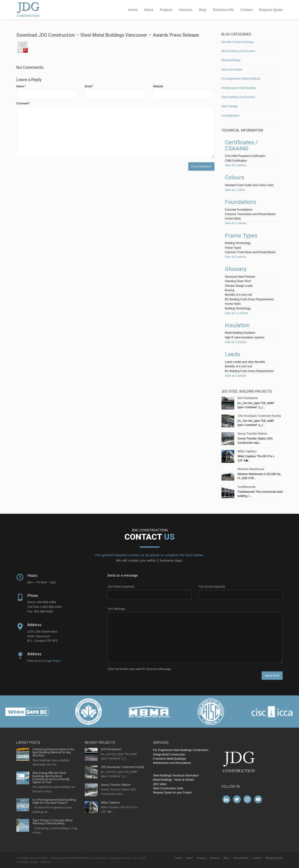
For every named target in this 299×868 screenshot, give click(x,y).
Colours (235, 177)
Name (21, 86)
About (149, 10)
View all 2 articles (236, 165)
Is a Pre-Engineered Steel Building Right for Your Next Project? (54, 801)
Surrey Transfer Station (252, 434)
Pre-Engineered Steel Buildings (241, 79)
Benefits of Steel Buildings (238, 42)
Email (89, 86)
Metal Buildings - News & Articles (173, 780)
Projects (166, 10)
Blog (203, 10)
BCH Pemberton (248, 398)
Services (186, 10)
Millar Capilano (247, 451)
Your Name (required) (121, 587)
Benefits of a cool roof (238, 295)
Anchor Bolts (233, 219)
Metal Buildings (231, 60)
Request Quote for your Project (172, 793)
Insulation (237, 325)
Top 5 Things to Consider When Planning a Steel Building (53, 822)
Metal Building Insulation (240, 333)
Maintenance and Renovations (172, 763)
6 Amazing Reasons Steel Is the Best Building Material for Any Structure (53, 752)
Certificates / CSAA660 (241, 145)
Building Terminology (238, 243)
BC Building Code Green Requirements (249, 299)
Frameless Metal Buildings (169, 759)
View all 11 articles (237, 313)
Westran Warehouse (251, 469)
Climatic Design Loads (239, 286)
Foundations (241, 202)
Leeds (233, 354)
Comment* (23, 103)
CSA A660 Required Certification (245, 156)
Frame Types (241, 236)
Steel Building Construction (238, 97)
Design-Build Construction (169, 755)
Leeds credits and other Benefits (245, 362)
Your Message (116, 609)
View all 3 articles (236, 223)
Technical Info (223, 10)
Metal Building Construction (238, 51)
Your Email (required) (212, 587)
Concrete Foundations (239, 210)
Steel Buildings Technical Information (176, 776)
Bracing (230, 290)
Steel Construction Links (168, 788)
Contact (246, 10)
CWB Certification (236, 161)
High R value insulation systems (245, 337)
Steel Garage (230, 106)
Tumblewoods (247, 487)
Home (133, 10)
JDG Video (160, 784)
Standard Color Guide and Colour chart (249, 185)
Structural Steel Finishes (240, 277)
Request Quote (271, 10)
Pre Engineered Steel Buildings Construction (181, 750)
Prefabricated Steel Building (239, 88)
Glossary (236, 269)
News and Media (232, 70)
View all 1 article (235, 190)
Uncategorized (230, 116)
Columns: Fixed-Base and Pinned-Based (250, 214)
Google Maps (51, 661)
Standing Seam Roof (238, 281)
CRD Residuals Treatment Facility (259, 416)
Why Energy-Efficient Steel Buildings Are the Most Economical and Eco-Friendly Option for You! (51, 778)
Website (158, 86)
